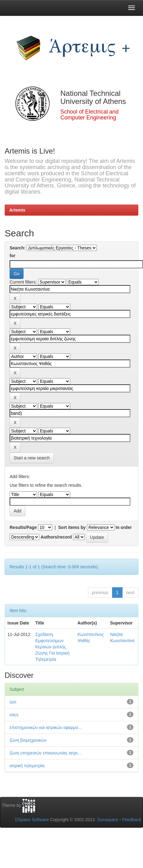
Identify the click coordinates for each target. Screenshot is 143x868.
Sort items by (72, 527)
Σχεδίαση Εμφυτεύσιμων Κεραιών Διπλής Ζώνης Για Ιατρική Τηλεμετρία (52, 647)
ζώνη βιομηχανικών (28, 740)
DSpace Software (32, 820)
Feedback (132, 820)
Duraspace (108, 820)
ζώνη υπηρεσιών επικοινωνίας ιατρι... (45, 753)
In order (124, 527)
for (13, 256)
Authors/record (56, 537)
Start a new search (32, 458)
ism (13, 702)
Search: (17, 248)
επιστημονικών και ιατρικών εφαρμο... (46, 727)
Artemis (17, 210)
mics (14, 715)
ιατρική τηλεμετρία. (28, 766)
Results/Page (23, 527)
